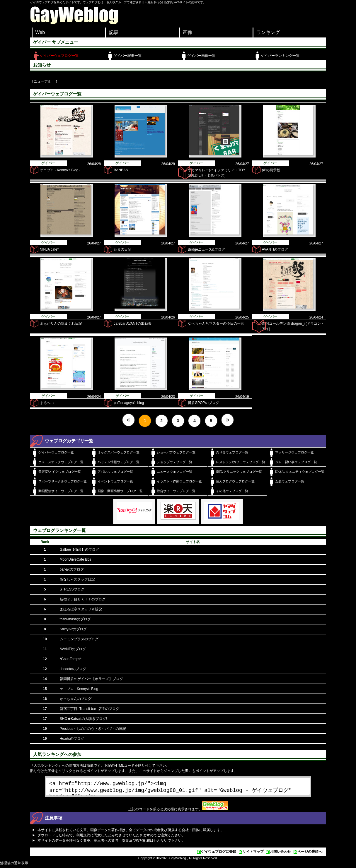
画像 (188, 32)
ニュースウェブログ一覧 (174, 472)
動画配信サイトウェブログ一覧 (61, 491)
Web (40, 32)
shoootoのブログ (73, 669)
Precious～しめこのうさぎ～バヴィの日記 (93, 729)
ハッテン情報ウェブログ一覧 (119, 462)
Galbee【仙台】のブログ (80, 549)
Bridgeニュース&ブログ (206, 249)
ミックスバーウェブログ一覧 (119, 452)
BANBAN (121, 170)
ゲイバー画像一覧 (201, 56)
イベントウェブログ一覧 (115, 481)
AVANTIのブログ (275, 249)
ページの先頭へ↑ (311, 854)
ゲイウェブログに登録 (219, 854)
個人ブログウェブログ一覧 (235, 481)
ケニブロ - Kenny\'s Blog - (60, 170)
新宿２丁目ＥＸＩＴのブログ (83, 599)
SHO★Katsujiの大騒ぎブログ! (83, 719)
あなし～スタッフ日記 (77, 579)
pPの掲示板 (271, 170)
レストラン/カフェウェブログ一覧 (241, 462)
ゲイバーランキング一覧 (280, 56)
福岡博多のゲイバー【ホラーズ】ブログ (91, 679)
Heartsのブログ (72, 739)
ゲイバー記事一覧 (127, 56)
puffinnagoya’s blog (129, 403)
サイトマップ (253, 854)
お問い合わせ (280, 854)
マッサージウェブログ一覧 (294, 452)
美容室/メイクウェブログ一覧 (60, 472)
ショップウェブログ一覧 (174, 462)
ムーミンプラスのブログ (79, 639)
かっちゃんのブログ (76, 699)
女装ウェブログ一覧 (290, 481)
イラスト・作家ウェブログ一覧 (179, 481)
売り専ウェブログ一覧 (232, 452)
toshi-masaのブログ (75, 619)
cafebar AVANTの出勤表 (133, 323)
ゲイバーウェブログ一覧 (59, 56)
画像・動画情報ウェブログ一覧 (120, 491)
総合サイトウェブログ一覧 (176, 491)
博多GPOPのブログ (203, 403)
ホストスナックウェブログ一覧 (61, 462)
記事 (114, 32)
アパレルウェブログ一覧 (115, 472)
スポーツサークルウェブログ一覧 (63, 481)
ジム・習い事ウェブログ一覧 (296, 462)
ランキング (268, 32)
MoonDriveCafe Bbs (75, 559)
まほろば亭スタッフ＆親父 (81, 609)
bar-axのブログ (72, 569)
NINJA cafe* (49, 249)
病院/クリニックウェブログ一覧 (239, 472)
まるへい (47, 403)
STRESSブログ (72, 589)
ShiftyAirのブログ (73, 629)
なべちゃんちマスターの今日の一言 (216, 323)
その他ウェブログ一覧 (232, 491)
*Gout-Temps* (71, 659)
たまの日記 (122, 249)
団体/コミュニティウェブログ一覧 (300, 472)
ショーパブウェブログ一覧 (176, 452)
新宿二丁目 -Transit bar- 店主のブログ (90, 709)
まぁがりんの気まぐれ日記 (61, 323)
